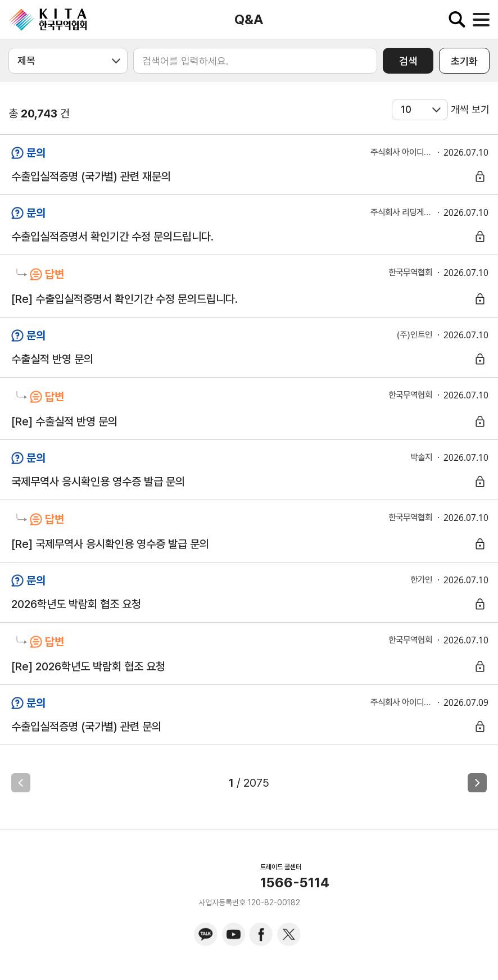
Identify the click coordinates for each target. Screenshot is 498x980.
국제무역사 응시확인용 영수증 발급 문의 (98, 482)
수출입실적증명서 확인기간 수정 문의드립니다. (112, 237)
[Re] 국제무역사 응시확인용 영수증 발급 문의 (110, 544)
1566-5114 (295, 883)
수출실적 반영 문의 (52, 359)
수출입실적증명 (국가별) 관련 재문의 (91, 176)
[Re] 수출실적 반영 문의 (64, 421)
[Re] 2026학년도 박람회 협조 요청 (88, 666)
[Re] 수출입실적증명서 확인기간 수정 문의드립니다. (124, 299)
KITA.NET (48, 20)
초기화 (464, 61)
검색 (408, 61)
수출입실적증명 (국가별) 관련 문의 (86, 727)
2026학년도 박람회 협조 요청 (76, 604)
